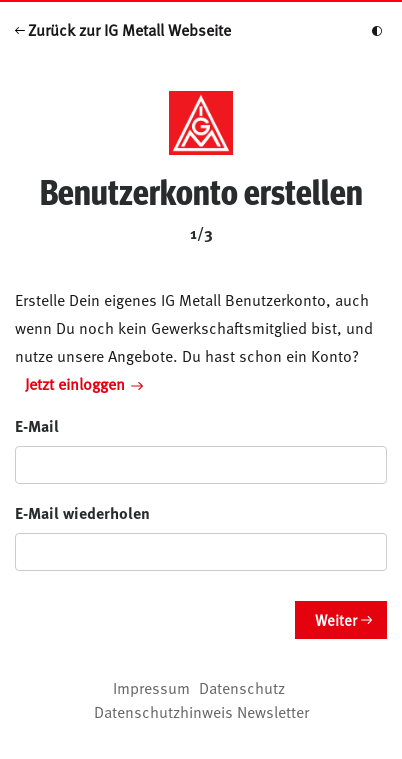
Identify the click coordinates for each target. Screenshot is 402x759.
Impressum (151, 687)
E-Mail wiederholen (82, 512)
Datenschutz (242, 687)
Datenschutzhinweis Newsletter (201, 711)
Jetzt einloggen (84, 383)
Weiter (336, 619)
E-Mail (37, 425)
